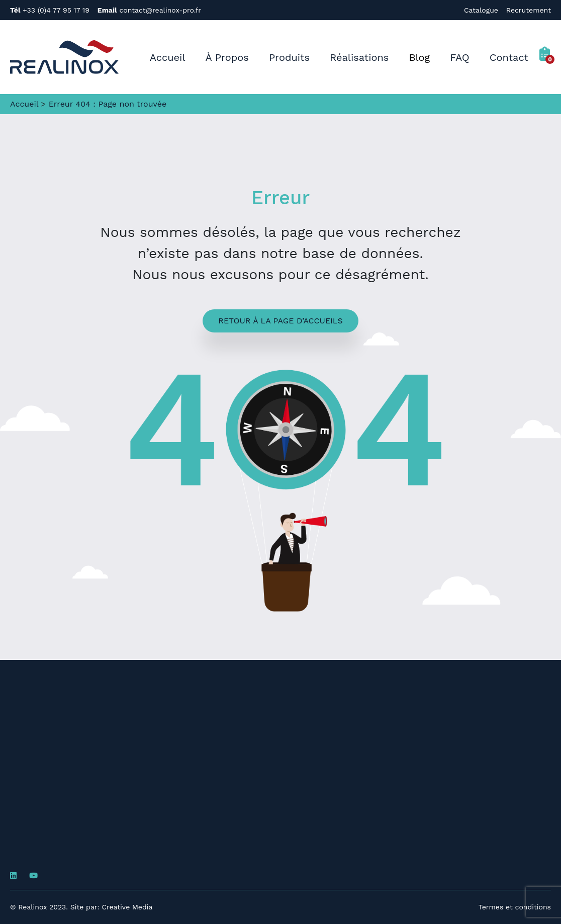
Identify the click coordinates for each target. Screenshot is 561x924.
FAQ (460, 57)
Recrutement (529, 10)
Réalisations (359, 57)
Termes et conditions (515, 907)
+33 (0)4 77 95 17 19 (50, 10)
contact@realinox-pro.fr (149, 10)
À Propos (227, 57)
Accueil (168, 57)
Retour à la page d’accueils (280, 321)
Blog (419, 57)
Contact (509, 57)
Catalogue (481, 10)
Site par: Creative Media (112, 907)
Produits (289, 57)
